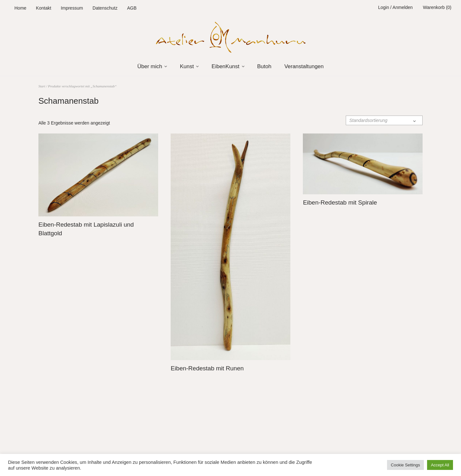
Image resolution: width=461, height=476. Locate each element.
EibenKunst (226, 66)
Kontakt (43, 8)
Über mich (150, 66)
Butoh (264, 66)
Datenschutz (105, 8)
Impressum (72, 8)
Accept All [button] (440, 465)
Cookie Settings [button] (405, 465)
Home (20, 8)
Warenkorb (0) (437, 7)
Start (42, 86)
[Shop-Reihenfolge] (384, 120)
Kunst (187, 66)
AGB (132, 8)
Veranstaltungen (304, 66)
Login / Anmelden (395, 7)
